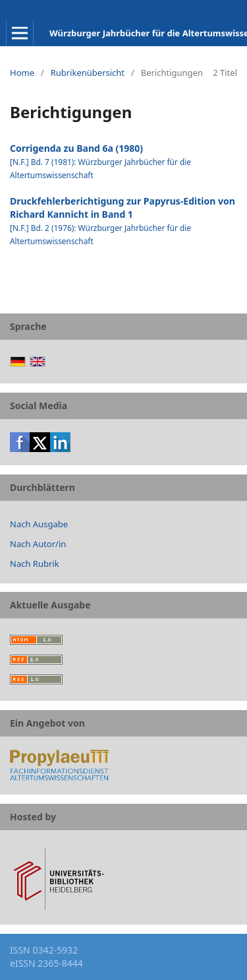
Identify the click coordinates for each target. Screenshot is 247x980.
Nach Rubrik (35, 564)
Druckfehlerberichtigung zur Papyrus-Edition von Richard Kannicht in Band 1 (123, 208)
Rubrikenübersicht (88, 73)
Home (22, 73)
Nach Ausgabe (39, 524)
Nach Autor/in (38, 544)
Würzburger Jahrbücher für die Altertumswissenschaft (148, 33)
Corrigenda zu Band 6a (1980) (76, 148)
